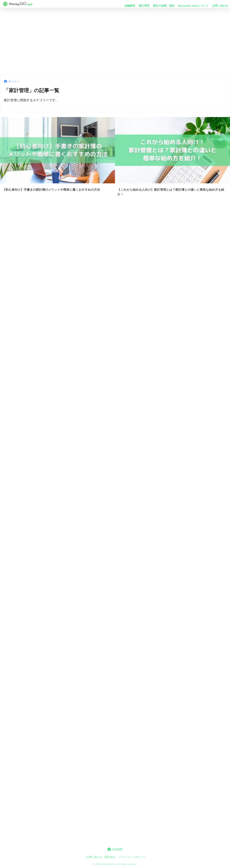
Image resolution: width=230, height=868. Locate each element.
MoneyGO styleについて (193, 6)
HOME (115, 849)
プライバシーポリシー (132, 857)
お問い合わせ (220, 6)
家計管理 (144, 6)
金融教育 (130, 6)
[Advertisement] (115, 41)
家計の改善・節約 (164, 6)
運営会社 (110, 857)
